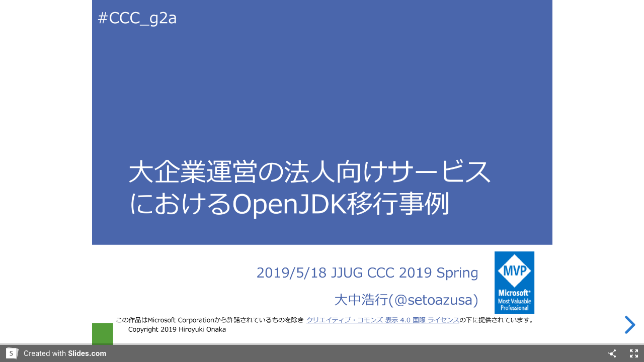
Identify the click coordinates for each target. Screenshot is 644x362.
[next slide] (628, 325)
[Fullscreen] (634, 353)
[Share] (612, 353)
